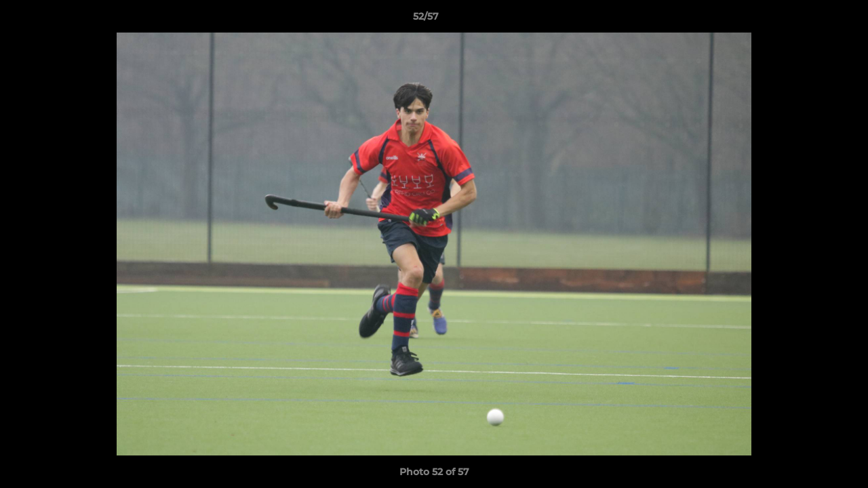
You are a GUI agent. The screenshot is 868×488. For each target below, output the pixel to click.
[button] (811, 20)
